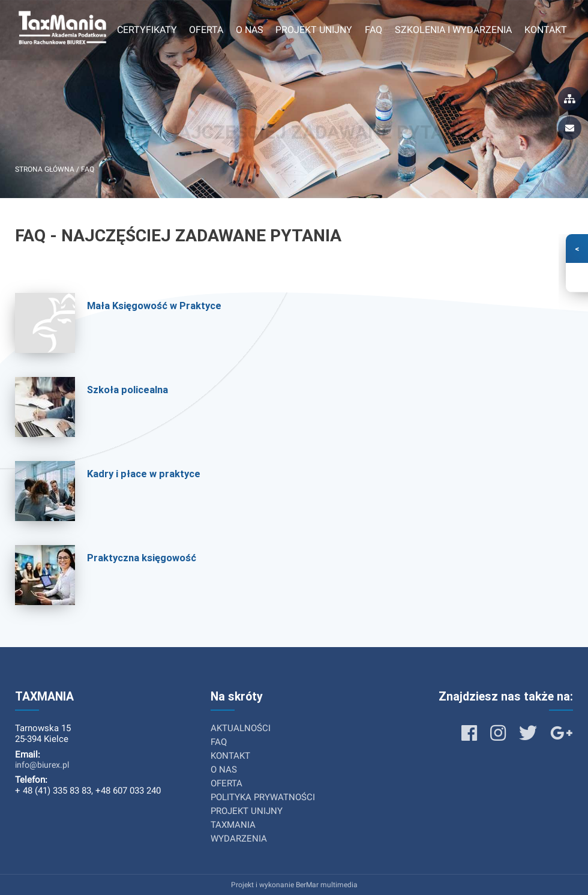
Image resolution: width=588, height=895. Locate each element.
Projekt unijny (314, 30)
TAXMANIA (233, 825)
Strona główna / (48, 169)
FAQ (373, 30)
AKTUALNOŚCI (241, 728)
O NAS (224, 770)
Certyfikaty (147, 30)
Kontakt (546, 30)
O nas (250, 30)
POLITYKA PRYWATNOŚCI (263, 797)
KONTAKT (230, 756)
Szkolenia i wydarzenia (453, 30)
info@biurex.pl (42, 765)
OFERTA (226, 783)
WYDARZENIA (239, 839)
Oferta (206, 30)
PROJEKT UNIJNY (247, 811)
